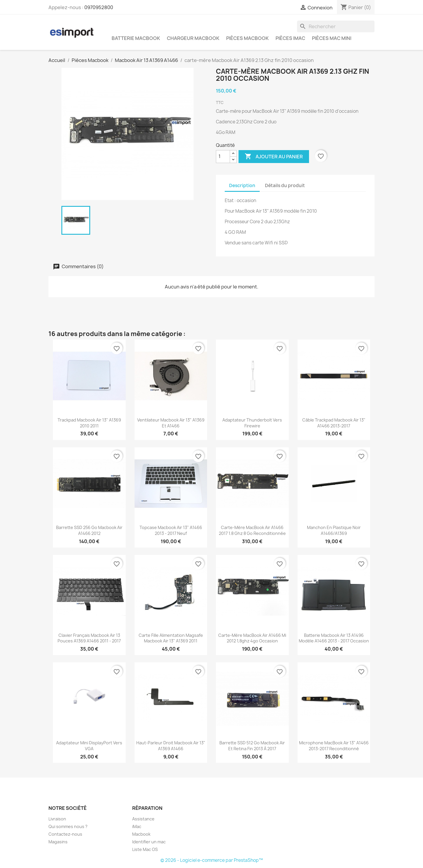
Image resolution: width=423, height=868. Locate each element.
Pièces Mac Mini (332, 38)
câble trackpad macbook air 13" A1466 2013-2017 (334, 423)
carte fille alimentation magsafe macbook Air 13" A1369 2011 (171, 638)
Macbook (141, 834)
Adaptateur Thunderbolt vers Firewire (252, 423)
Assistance (143, 819)
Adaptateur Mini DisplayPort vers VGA (89, 746)
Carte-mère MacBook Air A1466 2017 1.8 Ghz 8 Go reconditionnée (252, 530)
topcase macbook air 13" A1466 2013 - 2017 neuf (171, 530)
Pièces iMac (290, 38)
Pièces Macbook (247, 38)
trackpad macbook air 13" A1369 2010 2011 (89, 423)
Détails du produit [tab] (285, 185)
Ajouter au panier (274, 157)
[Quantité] (223, 157)
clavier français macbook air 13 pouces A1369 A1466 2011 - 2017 (89, 638)
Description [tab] (242, 185)
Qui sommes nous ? (68, 826)
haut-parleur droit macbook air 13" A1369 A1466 (171, 746)
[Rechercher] (336, 26)
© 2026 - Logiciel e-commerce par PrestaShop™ (212, 860)
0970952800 (99, 7)
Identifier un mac (149, 842)
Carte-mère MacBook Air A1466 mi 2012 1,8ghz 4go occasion (252, 638)
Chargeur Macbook (193, 38)
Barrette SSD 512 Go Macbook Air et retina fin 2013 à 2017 (252, 746)
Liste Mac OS (145, 849)
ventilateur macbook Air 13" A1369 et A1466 (171, 423)
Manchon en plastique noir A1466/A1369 (334, 530)
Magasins (58, 842)
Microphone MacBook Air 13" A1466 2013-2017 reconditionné (334, 746)
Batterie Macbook (136, 38)
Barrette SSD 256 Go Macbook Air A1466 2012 (89, 530)
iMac (137, 826)
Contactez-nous (65, 834)
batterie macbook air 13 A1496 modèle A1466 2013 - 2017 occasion (334, 638)
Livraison (57, 819)
